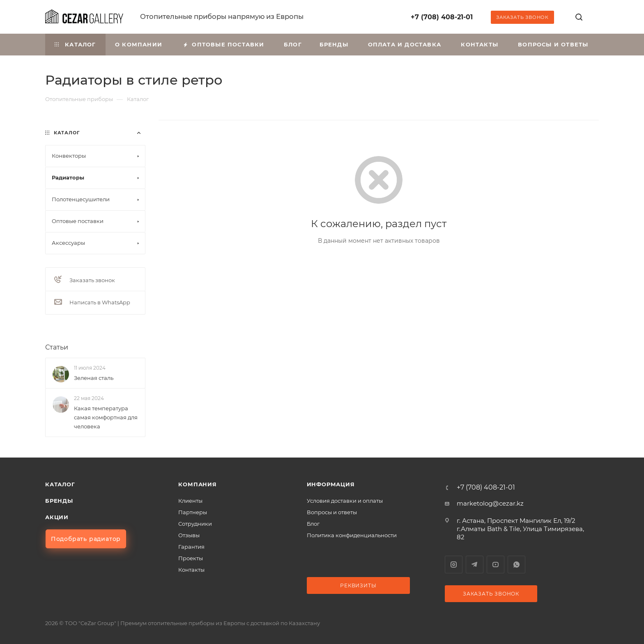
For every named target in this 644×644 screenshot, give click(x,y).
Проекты (191, 558)
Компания (197, 484)
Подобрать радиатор (86, 539)
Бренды (59, 501)
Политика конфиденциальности (352, 535)
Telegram (475, 565)
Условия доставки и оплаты (345, 501)
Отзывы (189, 535)
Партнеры (193, 512)
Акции (57, 517)
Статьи (57, 347)
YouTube (496, 565)
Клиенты (190, 501)
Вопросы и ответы (332, 512)
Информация (331, 484)
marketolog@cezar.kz (490, 503)
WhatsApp (516, 565)
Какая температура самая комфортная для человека (106, 417)
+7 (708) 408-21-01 (442, 17)
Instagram (454, 565)
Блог (313, 524)
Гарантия (191, 547)
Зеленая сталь (94, 378)
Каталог (60, 484)
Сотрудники (195, 524)
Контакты (191, 570)
